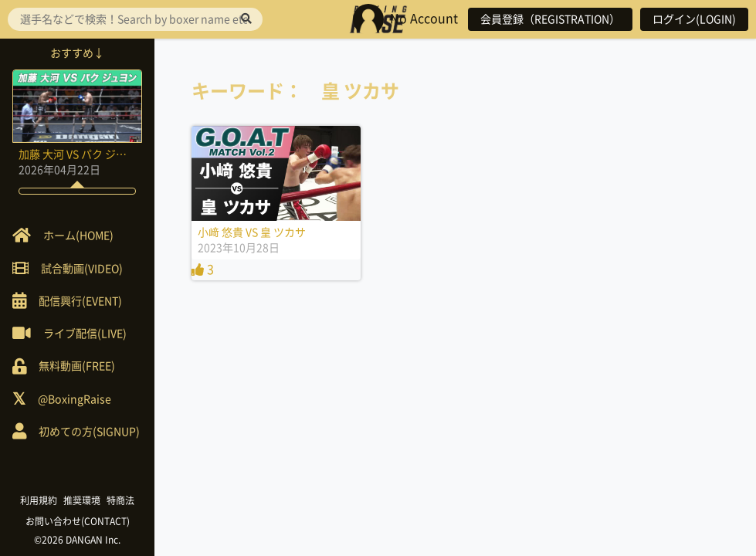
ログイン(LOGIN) (694, 19)
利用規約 (39, 500)
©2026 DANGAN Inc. (77, 540)
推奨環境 (82, 500)
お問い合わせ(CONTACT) (78, 521)
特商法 (120, 500)
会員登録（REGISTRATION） (550, 19)
